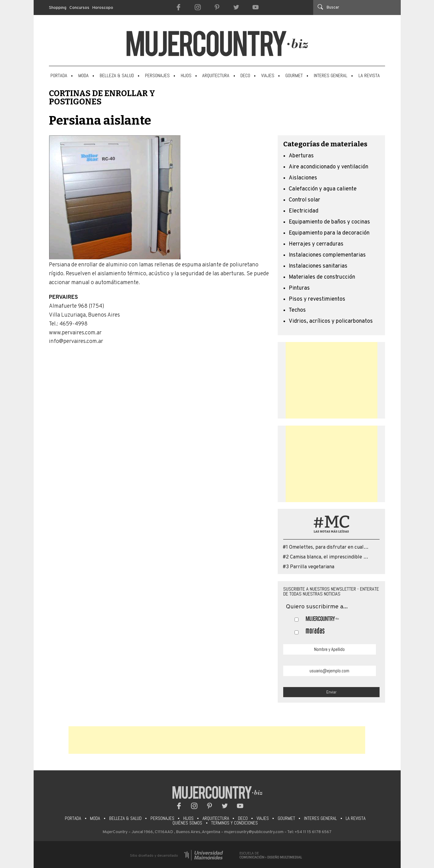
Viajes (268, 75)
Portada (59, 75)
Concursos (79, 8)
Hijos (186, 75)
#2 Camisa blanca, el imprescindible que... (329, 557)
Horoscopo (103, 8)
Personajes (157, 75)
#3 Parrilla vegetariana (308, 567)
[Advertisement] (332, 380)
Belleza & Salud (117, 75)
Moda (83, 75)
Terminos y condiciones (234, 823)
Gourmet (294, 75)
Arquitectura (216, 75)
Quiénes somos (187, 823)
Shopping (58, 8)
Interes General (331, 75)
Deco (245, 75)
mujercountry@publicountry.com (254, 832)
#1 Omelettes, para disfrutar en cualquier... (331, 547)
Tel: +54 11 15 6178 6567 (309, 832)
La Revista (369, 75)
